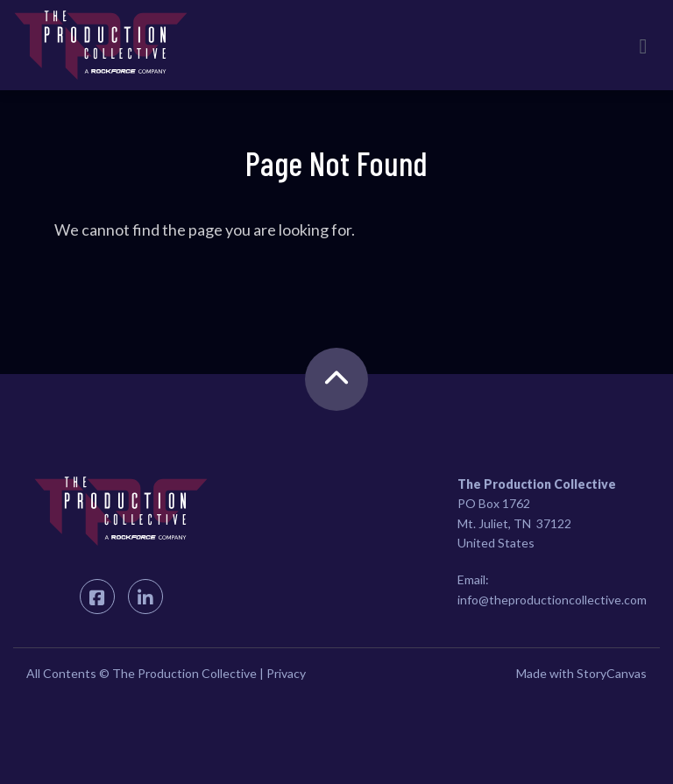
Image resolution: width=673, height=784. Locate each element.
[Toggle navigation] (643, 46)
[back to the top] (336, 379)
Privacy (286, 673)
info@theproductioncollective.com (552, 600)
